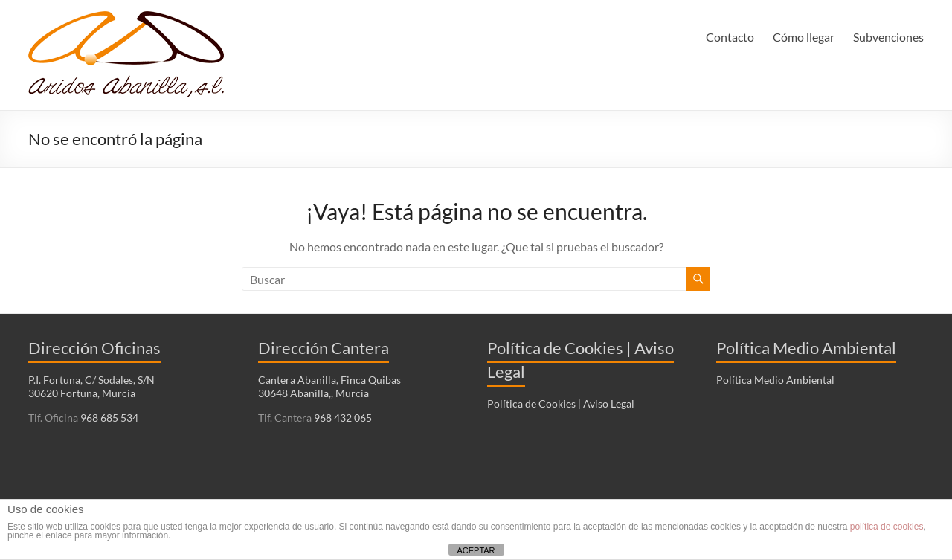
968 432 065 (342, 418)
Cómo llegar (804, 37)
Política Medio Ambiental (775, 380)
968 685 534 (108, 418)
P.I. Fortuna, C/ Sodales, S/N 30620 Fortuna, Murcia (91, 386)
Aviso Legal (609, 403)
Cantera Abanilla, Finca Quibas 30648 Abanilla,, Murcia (329, 386)
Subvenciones (888, 37)
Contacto (730, 37)
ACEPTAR (476, 550)
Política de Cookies (531, 403)
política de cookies (887, 527)
